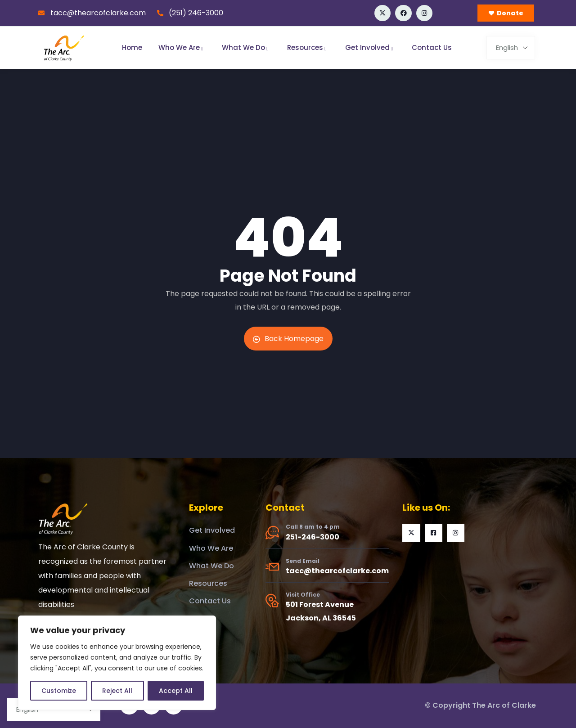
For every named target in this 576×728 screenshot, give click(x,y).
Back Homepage (288, 339)
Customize (59, 691)
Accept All (176, 691)
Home (132, 47)
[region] (117, 663)
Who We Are (182, 47)
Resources (308, 47)
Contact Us (432, 47)
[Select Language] (511, 48)
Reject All (117, 691)
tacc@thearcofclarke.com (337, 571)
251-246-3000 (313, 537)
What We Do (246, 47)
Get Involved (370, 47)
